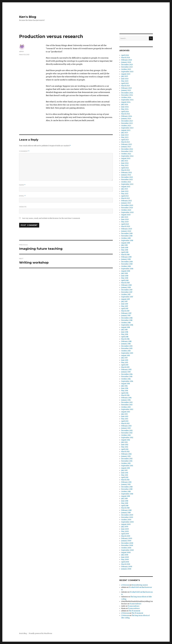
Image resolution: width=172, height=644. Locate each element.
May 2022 (125, 165)
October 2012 (126, 435)
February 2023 (127, 144)
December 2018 (127, 262)
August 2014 (126, 384)
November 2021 (127, 180)
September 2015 (127, 353)
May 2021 (125, 194)
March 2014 (125, 395)
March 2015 (125, 367)
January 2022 (126, 175)
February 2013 (126, 426)
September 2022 (127, 156)
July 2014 (124, 386)
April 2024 (125, 112)
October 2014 (126, 379)
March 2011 (125, 480)
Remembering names (140, 585)
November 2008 (127, 545)
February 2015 (126, 370)
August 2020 (126, 215)
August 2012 (126, 440)
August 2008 (126, 552)
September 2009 (127, 522)
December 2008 (127, 543)
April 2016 (125, 337)
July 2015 (124, 358)
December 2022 (127, 149)
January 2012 (126, 456)
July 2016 (124, 330)
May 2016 (125, 334)
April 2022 (125, 168)
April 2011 (125, 477)
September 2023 (127, 128)
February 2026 (127, 60)
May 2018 (125, 278)
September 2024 (127, 100)
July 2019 (124, 245)
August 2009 (126, 524)
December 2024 (127, 93)
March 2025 (125, 86)
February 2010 (126, 510)
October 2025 (126, 69)
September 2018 (127, 269)
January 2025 (126, 90)
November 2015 (127, 348)
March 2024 (126, 114)
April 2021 (125, 196)
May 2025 (125, 81)
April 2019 (125, 252)
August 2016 (126, 327)
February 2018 (126, 285)
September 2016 (127, 325)
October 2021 (126, 182)
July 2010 (124, 499)
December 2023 (127, 121)
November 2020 (127, 208)
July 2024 (125, 104)
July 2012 (124, 442)
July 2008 (125, 555)
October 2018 (126, 266)
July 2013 (124, 414)
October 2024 (126, 97)
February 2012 (126, 454)
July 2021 (124, 189)
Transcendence (135, 604)
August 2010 (126, 496)
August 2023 (126, 130)
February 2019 (126, 257)
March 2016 (125, 339)
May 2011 (125, 475)
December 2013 (127, 402)
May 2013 (125, 419)
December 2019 (127, 233)
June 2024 (125, 107)
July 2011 (124, 470)
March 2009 (126, 536)
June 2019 (125, 248)
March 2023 (126, 142)
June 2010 (125, 501)
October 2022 (126, 154)
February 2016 (126, 341)
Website (23, 207)
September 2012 (127, 438)
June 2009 (125, 529)
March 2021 (125, 198)
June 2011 (125, 473)
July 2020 (125, 217)
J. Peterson (125, 585)
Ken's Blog (28, 17)
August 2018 (126, 271)
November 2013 (127, 405)
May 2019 (125, 250)
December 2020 (127, 205)
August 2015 (126, 355)
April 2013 (125, 421)
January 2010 (126, 513)
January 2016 (126, 344)
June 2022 (125, 163)
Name (22, 185)
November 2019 (127, 236)
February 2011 (126, 482)
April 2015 (125, 365)
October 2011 (126, 463)
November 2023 (127, 123)
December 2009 (127, 515)
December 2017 (127, 290)
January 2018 (126, 287)
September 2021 (127, 184)
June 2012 (125, 445)
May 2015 (125, 362)
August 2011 (125, 468)
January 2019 (126, 259)
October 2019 (126, 238)
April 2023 (125, 140)
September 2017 (127, 297)
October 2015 (126, 351)
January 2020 (126, 231)
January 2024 (126, 119)
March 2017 (125, 311)
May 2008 (125, 560)
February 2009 (127, 538)
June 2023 (125, 135)
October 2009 (126, 520)
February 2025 (126, 88)
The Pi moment (134, 611)
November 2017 (127, 292)
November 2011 (127, 461)
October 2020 (126, 210)
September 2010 (127, 494)
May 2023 (125, 137)
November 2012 (127, 433)
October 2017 (126, 294)
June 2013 (125, 416)
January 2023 (126, 147)
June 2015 (125, 360)
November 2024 (127, 95)
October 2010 (126, 491)
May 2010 (125, 503)
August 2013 (126, 412)
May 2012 (125, 447)
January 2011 (126, 484)
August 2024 (126, 102)
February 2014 (126, 398)
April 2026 (125, 55)
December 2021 (127, 177)
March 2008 (126, 564)
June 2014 (125, 388)
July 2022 (125, 161)
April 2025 (125, 83)
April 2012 (125, 449)
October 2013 (126, 407)
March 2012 (125, 452)
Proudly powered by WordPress (40, 633)
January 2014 (126, 400)
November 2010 (127, 489)
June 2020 (125, 219)
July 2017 (124, 302)
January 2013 (126, 428)
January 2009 (126, 541)
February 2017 (126, 313)
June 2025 (125, 79)
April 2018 (125, 280)
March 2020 (126, 226)
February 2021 (126, 201)
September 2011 (127, 466)
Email (22, 196)
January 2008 (126, 569)
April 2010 (125, 506)
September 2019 (127, 241)
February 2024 (127, 116)
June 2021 (125, 191)
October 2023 (126, 126)
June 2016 (125, 332)
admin (21, 51)
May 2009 (125, 531)
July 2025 (125, 76)
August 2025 (126, 74)
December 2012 (127, 431)
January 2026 (126, 62)
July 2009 (125, 527)
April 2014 (125, 393)
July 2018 (124, 273)
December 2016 (127, 318)
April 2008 (125, 562)
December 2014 (127, 374)
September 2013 (127, 409)
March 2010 (125, 508)
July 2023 (125, 133)
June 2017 (125, 304)
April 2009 (125, 534)
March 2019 (125, 255)
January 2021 (126, 203)
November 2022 (127, 151)
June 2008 (125, 557)
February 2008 (127, 567)
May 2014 (125, 391)
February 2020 (127, 229)
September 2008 (127, 550)
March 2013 (125, 423)
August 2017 (125, 299)
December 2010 (127, 487)
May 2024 (125, 109)
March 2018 (125, 283)
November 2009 (127, 517)
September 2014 (127, 381)
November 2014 (127, 377)
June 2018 (125, 276)
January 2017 (126, 316)
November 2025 (127, 67)
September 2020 (127, 212)
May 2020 (125, 222)
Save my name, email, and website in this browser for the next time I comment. (51, 218)
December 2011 (127, 459)
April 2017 (125, 309)
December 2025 (127, 65)
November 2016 (127, 320)
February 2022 (127, 173)
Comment (24, 151)
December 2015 (127, 346)
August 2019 (126, 243)
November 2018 (127, 264)
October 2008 (126, 548)
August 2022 (126, 158)
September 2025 (127, 72)
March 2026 (126, 58)
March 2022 (126, 170)
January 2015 (126, 372)
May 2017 (125, 306)
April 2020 (125, 224)
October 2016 (126, 323)
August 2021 (126, 187)
